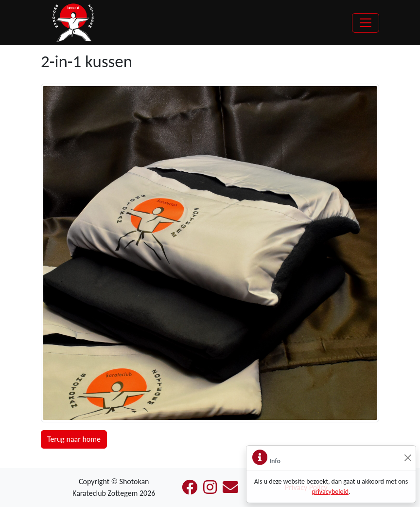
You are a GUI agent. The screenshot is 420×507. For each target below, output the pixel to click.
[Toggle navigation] (366, 23)
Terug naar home (74, 439)
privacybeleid (330, 492)
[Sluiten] (408, 458)
